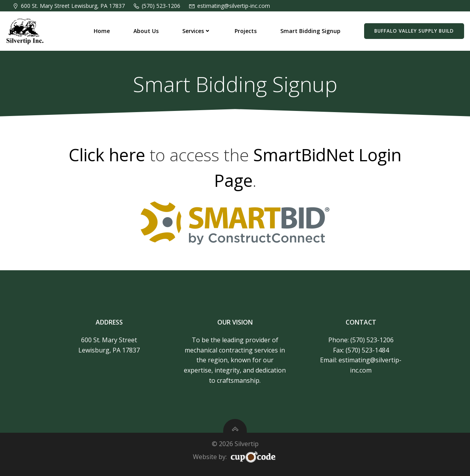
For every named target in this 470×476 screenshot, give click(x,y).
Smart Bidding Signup (310, 31)
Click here (107, 155)
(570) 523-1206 (372, 340)
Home (102, 31)
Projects (246, 31)
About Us (146, 31)
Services (197, 31)
